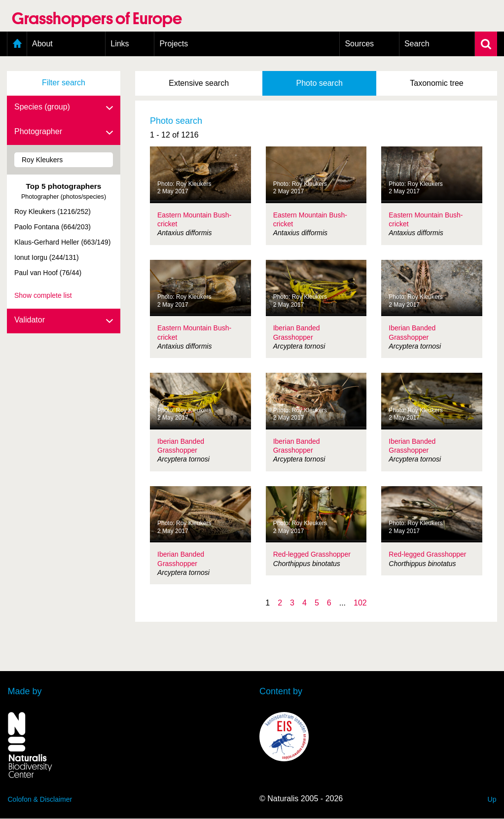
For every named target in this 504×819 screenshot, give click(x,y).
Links (120, 44)
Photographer (64, 132)
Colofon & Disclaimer (40, 799)
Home (17, 44)
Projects (174, 44)
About (42, 44)
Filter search (64, 83)
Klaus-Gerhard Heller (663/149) (62, 242)
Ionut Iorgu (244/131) (47, 257)
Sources (359, 44)
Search (417, 44)
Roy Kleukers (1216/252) (53, 212)
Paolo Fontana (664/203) (53, 227)
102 (360, 603)
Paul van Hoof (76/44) (48, 273)
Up (492, 799)
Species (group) (64, 107)
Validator (64, 320)
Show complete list (43, 295)
